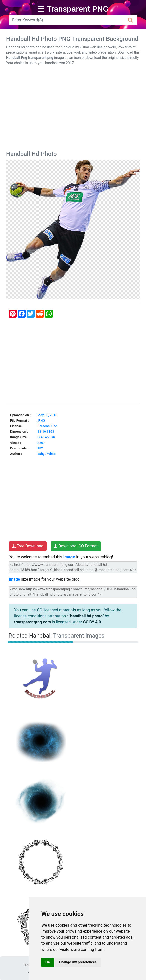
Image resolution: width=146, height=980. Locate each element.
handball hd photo (86, 616)
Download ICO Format (76, 546)
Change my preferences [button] (78, 962)
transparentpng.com (32, 622)
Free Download (28, 546)
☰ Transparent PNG (73, 9)
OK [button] (48, 962)
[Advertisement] (73, 109)
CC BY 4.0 (92, 622)
